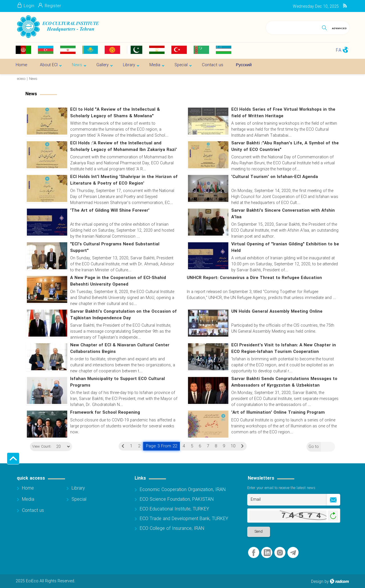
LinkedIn (267, 553)
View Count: (39, 447)
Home (28, 489)
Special (79, 500)
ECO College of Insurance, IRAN (172, 529)
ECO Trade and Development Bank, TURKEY (184, 519)
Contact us (33, 511)
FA (339, 50)
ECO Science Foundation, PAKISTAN (177, 500)
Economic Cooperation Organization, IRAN (183, 490)
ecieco (21, 79)
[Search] (293, 27)
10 (233, 446)
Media (28, 500)
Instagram (280, 553)
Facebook (254, 553)
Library (78, 489)
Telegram (293, 553)
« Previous (123, 446)
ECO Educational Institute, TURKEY (174, 509)
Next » (242, 446)
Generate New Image (333, 516)
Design (317, 582)
